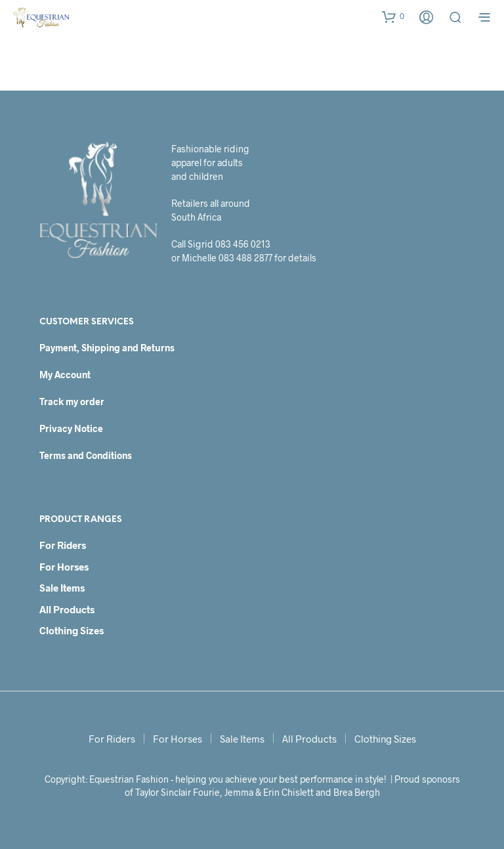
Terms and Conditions (86, 455)
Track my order (72, 402)
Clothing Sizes (72, 630)
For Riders (63, 545)
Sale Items (62, 588)
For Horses (64, 567)
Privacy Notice (71, 428)
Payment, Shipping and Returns (107, 348)
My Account (65, 375)
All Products (67, 609)
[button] (393, 16)
